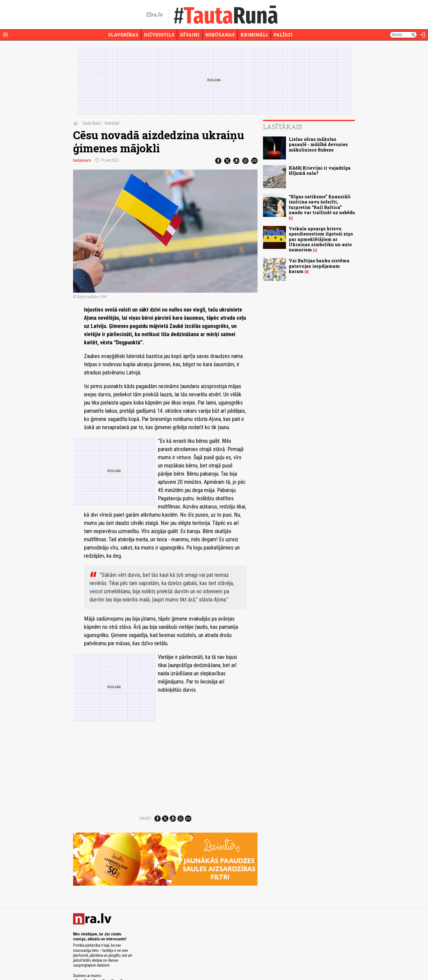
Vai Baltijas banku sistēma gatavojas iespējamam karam (319, 266)
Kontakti (237, 960)
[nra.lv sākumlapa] (155, 15)
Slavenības (123, 35)
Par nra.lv (79, 960)
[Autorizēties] (423, 35)
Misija (107, 960)
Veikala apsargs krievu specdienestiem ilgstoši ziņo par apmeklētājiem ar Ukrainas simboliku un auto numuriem (321, 239)
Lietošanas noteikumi (154, 960)
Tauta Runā (91, 123)
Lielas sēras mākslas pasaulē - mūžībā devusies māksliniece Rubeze (318, 144)
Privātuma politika (125, 960)
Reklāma (94, 960)
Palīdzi (283, 35)
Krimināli (254, 35)
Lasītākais (283, 127)
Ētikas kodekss (202, 960)
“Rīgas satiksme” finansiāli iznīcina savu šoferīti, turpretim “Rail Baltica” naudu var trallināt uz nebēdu (322, 204)
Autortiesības (180, 960)
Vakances (222, 960)
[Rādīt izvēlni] (5, 35)
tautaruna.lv (82, 160)
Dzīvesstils (159, 35)
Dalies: (146, 780)
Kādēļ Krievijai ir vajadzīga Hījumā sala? (320, 170)
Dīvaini (190, 35)
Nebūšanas (220, 35)
